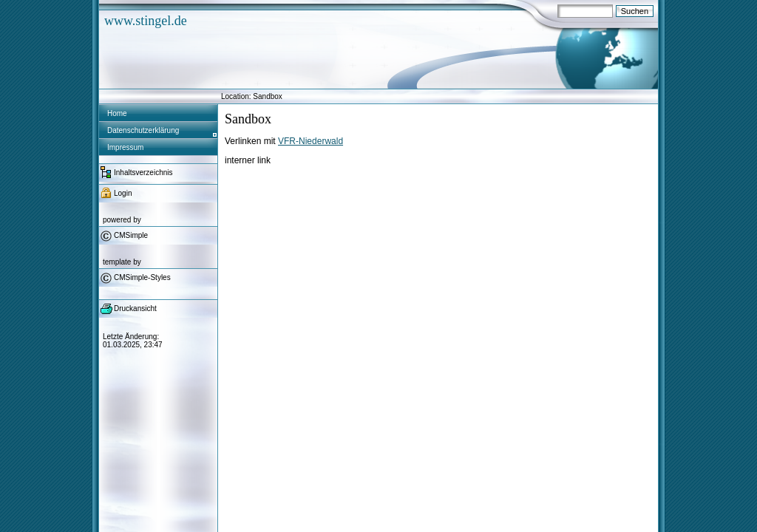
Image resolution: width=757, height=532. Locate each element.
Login (123, 193)
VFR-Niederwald (310, 141)
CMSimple (131, 235)
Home (117, 113)
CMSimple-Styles (142, 277)
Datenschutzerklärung (143, 130)
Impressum (125, 147)
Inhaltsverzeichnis (143, 173)
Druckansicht (135, 308)
